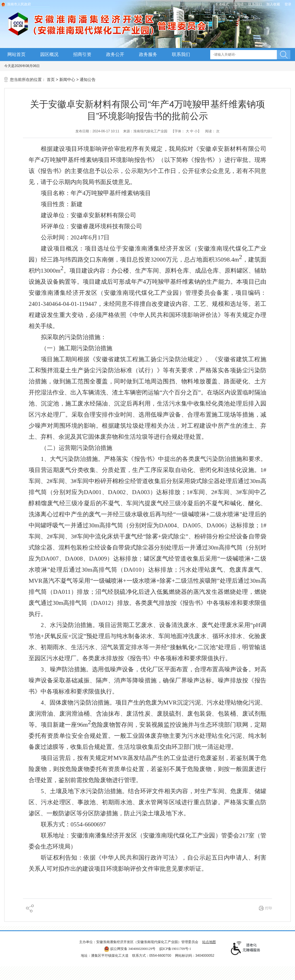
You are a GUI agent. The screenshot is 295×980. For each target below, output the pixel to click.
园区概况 (49, 54)
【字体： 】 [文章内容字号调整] (186, 131)
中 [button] (192, 131)
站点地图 (209, 942)
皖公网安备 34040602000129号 (130, 949)
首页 (51, 80)
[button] (222, 4)
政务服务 (148, 54)
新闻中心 (67, 80)
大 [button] (187, 131)
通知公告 (88, 80)
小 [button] (196, 131)
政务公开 (115, 54)
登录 (288, 4)
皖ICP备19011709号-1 (175, 949)
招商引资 (82, 54)
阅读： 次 (212, 131)
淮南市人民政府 (19, 4)
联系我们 (255, 4)
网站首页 (16, 54)
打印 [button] (269, 908)
